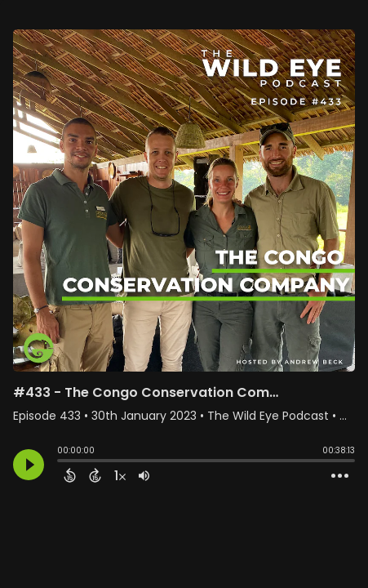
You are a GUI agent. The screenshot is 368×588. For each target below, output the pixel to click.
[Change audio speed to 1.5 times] (120, 475)
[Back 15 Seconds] (70, 475)
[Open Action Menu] (340, 476)
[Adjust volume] (144, 475)
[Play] (29, 465)
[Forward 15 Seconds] (95, 475)
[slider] (61, 462)
